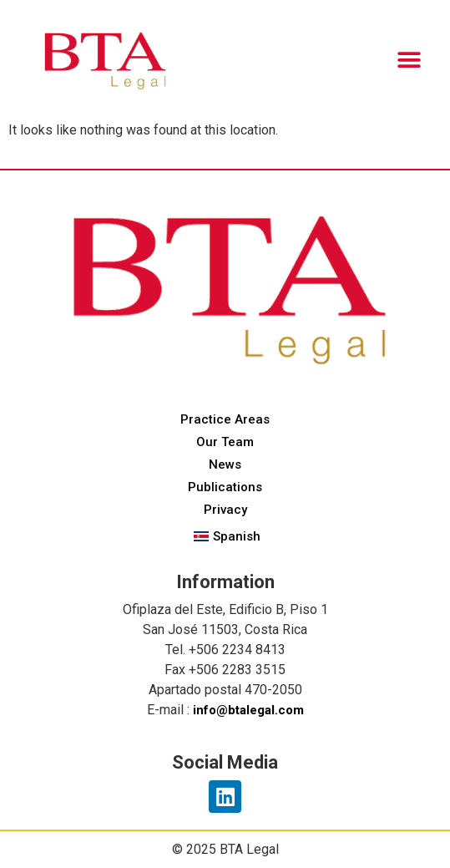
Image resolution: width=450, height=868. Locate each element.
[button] (409, 61)
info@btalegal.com (248, 710)
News (225, 464)
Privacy (225, 510)
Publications (225, 487)
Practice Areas (225, 419)
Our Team (225, 442)
